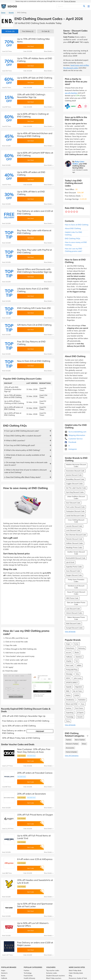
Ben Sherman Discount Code (76, 535)
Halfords (69, 657)
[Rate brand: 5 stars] (77, 212)
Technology (28, 973)
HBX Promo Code (72, 598)
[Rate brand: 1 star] (66, 212)
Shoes (84, 744)
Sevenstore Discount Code (75, 471)
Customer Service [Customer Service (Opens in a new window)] (74, 439)
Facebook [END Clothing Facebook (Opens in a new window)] (71, 442)
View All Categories (72, 756)
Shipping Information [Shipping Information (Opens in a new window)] (75, 435)
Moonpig (69, 674)
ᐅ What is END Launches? (15, 440)
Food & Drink (28, 976)
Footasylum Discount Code (75, 511)
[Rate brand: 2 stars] (69, 212)
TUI (77, 661)
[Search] (72, 6)
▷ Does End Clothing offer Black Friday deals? (22, 477)
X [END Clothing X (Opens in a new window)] (67, 446)
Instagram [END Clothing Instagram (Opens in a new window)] (71, 449)
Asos (83, 704)
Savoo (3, 13)
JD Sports (80, 713)
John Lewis (78, 678)
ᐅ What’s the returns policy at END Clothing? (22, 450)
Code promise (22, 756)
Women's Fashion (72, 744)
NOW (68, 678)
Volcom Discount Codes (74, 613)
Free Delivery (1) (28, 31)
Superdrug (70, 713)
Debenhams (70, 648)
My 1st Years (78, 691)
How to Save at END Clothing (77, 225)
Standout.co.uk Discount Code (76, 587)
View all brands (70, 632)
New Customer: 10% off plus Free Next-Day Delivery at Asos (34, 751)
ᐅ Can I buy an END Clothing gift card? (20, 445)
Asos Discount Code (73, 571)
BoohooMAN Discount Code (76, 558)
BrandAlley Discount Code (75, 479)
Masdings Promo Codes (74, 548)
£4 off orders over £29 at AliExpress (35, 859)
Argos (68, 644)
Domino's (79, 657)
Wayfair (69, 661)
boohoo (69, 708)
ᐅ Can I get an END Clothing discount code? (22, 431)
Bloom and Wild (72, 704)
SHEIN (77, 695)
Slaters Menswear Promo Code (76, 618)
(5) (46, 31)
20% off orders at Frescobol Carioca (35, 773)
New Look (70, 665)
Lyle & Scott (70, 562)
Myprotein (79, 687)
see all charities (71, 93)
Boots (77, 652)
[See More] (87, 736)
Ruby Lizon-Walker (79, 163)
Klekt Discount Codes (73, 624)
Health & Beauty (29, 978)
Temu (68, 721)
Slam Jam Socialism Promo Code (76, 603)
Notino (68, 695)
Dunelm (80, 717)
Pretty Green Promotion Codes (76, 580)
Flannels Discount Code (74, 539)
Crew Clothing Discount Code (76, 521)
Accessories (70, 748)
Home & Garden (71, 752)
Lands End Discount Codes (75, 516)
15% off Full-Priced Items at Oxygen (35, 815)
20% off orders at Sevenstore (31, 794)
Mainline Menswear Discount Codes (76, 465)
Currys (76, 644)
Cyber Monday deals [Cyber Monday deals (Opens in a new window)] (76, 973)
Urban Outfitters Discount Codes (76, 497)
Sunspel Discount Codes (74, 628)
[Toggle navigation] (89, 6)
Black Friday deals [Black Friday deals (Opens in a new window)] (75, 970)
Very (77, 674)
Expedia (69, 687)
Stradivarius (70, 700)
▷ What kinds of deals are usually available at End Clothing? (24, 456)
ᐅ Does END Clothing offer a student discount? (23, 436)
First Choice (79, 708)
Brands (11, 13)
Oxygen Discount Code (74, 575)
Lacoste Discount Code (74, 526)
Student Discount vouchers (56, 976)
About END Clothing (73, 228)
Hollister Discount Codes (75, 543)
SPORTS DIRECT (72, 683)
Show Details (49, 51)
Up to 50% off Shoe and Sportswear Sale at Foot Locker (35, 905)
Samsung (81, 648)
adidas (79, 665)
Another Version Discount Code (76, 553)
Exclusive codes (52, 973)
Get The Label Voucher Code (76, 488)
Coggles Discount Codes (74, 484)
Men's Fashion (80, 740)
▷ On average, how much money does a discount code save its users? (26, 464)
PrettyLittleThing (72, 670)
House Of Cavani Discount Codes (76, 593)
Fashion (69, 740)
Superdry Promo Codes (74, 567)
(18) (10, 31)
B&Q (68, 691)
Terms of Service (70, 1)
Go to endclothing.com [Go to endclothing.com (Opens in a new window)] (76, 432)
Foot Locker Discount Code (75, 507)
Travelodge (70, 717)
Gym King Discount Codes (75, 492)
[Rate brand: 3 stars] (72, 212)
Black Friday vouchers (54, 978)
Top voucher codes (53, 970)
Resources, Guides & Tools (78, 978)
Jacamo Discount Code (74, 475)
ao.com (69, 652)
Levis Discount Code (73, 530)
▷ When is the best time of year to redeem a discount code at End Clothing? (25, 471)
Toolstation (82, 700)
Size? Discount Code (73, 503)
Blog (70, 976)
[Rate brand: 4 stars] (74, 212)
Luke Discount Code (73, 609)
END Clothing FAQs (73, 238)
